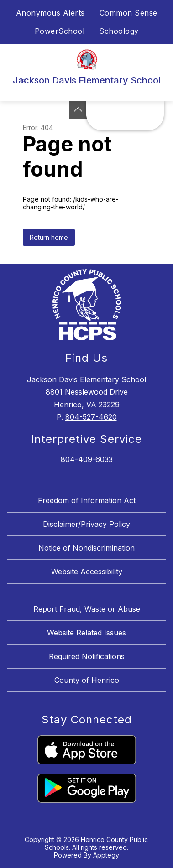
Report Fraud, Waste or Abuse (87, 609)
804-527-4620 (91, 417)
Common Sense (128, 13)
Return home (49, 237)
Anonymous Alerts (50, 13)
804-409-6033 (87, 459)
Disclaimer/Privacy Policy (86, 524)
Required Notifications (87, 656)
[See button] (78, 110)
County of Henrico (87, 680)
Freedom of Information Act (87, 500)
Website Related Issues (86, 633)
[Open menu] (24, 81)
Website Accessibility (87, 572)
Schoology (119, 31)
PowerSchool (60, 31)
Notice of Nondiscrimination (86, 548)
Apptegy (106, 855)
